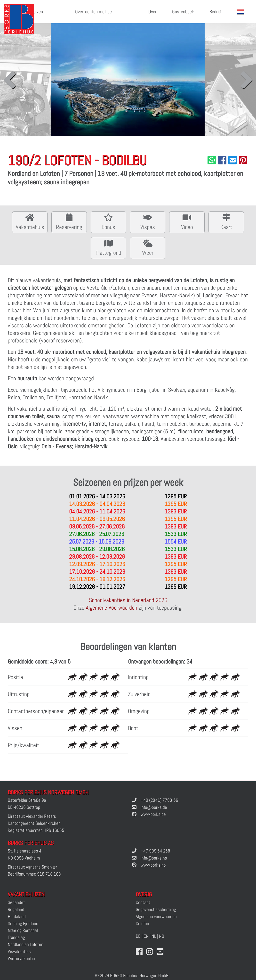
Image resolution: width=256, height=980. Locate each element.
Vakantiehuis (30, 222)
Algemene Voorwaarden (112, 608)
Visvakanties (19, 951)
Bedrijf (215, 12)
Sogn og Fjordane (23, 924)
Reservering (69, 222)
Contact (143, 902)
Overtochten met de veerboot (93, 16)
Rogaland (16, 909)
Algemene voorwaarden (156, 916)
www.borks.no (153, 865)
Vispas (148, 222)
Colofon (142, 924)
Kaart (226, 222)
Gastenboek (183, 12)
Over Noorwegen (146, 16)
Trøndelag (16, 937)
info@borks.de (154, 807)
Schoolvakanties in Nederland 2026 (128, 600)
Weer (148, 247)
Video (187, 222)
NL (154, 936)
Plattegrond (108, 247)
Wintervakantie (21, 959)
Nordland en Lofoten (26, 944)
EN (146, 936)
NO (162, 936)
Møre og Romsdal (23, 930)
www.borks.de (153, 814)
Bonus (108, 222)
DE (138, 936)
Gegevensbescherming (156, 909)
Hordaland (17, 916)
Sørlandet (16, 902)
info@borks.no (154, 858)
